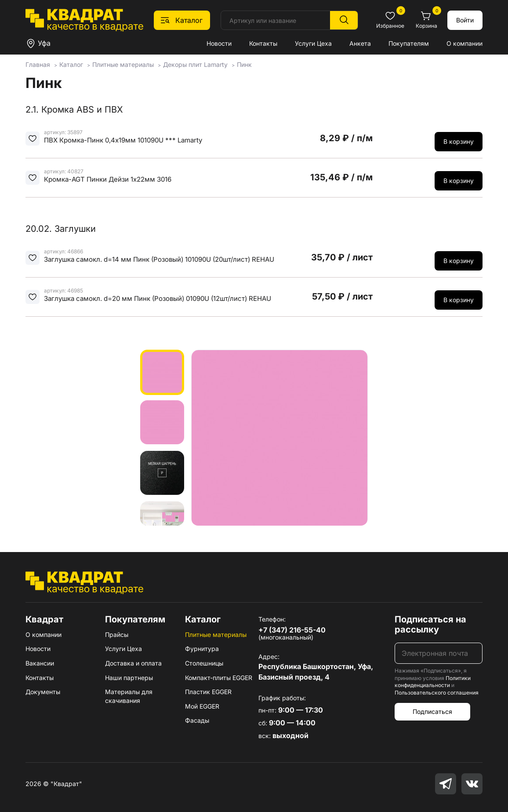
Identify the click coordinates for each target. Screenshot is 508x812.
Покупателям (409, 43)
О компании (464, 43)
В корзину (459, 141)
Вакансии (40, 663)
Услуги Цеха (313, 43)
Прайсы (117, 635)
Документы (43, 692)
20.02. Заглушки (61, 229)
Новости (219, 43)
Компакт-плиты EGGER (219, 678)
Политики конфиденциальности (433, 682)
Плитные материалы (216, 635)
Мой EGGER (202, 706)
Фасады (197, 720)
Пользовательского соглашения (437, 693)
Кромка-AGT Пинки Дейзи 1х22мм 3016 (108, 179)
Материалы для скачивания (129, 696)
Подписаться (432, 711)
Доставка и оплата (133, 663)
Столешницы (204, 663)
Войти (465, 20)
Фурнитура (202, 649)
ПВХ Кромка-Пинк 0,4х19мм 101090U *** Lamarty (123, 140)
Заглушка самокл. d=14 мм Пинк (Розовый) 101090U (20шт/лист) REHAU (159, 259)
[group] (279, 438)
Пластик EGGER (208, 692)
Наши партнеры (129, 678)
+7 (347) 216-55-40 (292, 630)
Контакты (263, 43)
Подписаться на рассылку (430, 624)
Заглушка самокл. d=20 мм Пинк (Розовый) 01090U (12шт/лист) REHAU (158, 298)
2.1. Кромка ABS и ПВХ (74, 110)
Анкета (360, 43)
